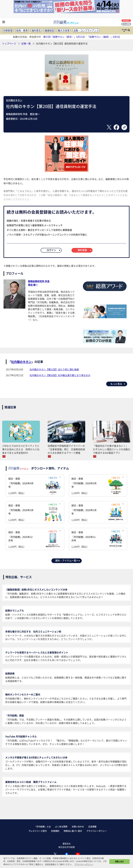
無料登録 (127, 20)
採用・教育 (22, 30)
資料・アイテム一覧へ (68, 560)
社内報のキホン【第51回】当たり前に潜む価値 (54, 369)
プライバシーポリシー (97, 831)
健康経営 (49, 30)
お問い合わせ (78, 826)
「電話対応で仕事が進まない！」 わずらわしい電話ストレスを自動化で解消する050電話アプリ (112, 449)
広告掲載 (92, 826)
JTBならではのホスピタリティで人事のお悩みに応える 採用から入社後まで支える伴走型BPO (21, 449)
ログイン (127, 24)
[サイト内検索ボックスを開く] (129, 30)
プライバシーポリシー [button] (84, 864)
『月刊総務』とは (43, 826)
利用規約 (55, 831)
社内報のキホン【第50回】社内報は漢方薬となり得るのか (60, 375)
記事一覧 (26, 43)
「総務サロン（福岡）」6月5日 (104, 37)
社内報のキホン (14, 100)
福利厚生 (36, 30)
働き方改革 (64, 30)
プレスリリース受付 (38, 831)
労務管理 (8, 30)
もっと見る (118, 384)
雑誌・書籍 (35, 486)
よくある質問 (61, 826)
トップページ (9, 43)
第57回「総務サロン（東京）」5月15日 (64, 37)
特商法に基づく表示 (73, 831)
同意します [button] (119, 861)
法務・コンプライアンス (86, 30)
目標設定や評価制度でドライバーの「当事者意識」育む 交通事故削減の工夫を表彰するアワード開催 (66, 449)
